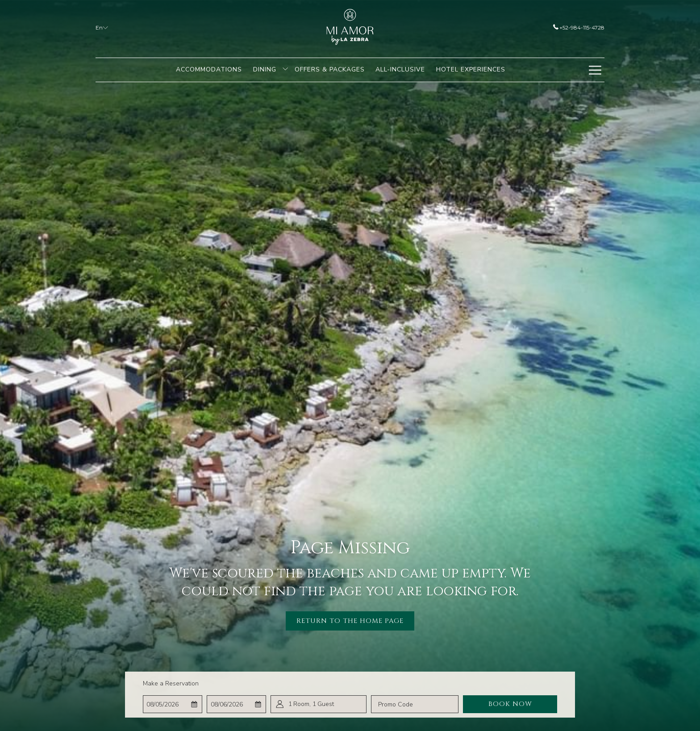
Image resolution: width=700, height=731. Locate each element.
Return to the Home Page (350, 621)
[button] (172, 704)
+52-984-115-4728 (579, 27)
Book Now (510, 704)
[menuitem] (209, 70)
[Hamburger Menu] (595, 70)
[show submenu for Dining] (285, 70)
